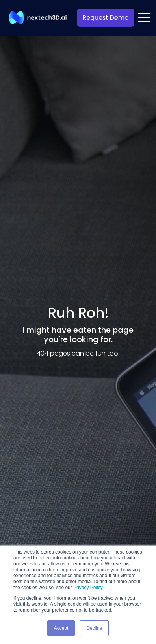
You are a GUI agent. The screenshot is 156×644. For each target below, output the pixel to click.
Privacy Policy (88, 588)
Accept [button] (61, 628)
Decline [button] (94, 628)
